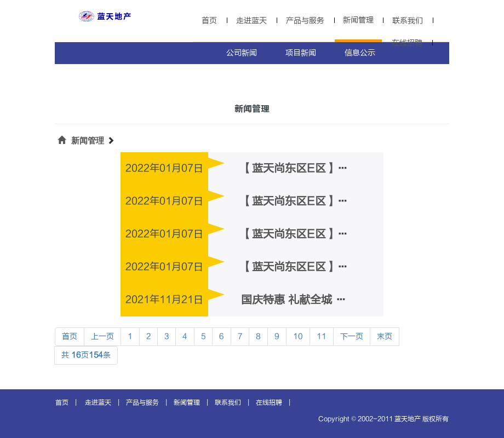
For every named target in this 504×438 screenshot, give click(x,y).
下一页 (352, 336)
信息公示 (360, 53)
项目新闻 (301, 53)
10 (298, 336)
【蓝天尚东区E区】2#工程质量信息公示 (339, 234)
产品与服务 (305, 21)
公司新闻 (242, 53)
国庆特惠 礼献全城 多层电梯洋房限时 (332, 300)
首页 (209, 21)
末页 (385, 336)
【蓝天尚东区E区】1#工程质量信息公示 (339, 267)
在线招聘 (407, 43)
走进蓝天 (251, 21)
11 (322, 336)
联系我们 (408, 21)
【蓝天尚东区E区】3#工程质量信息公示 (339, 201)
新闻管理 (358, 20)
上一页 (102, 336)
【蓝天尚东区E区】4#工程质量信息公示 (339, 168)
